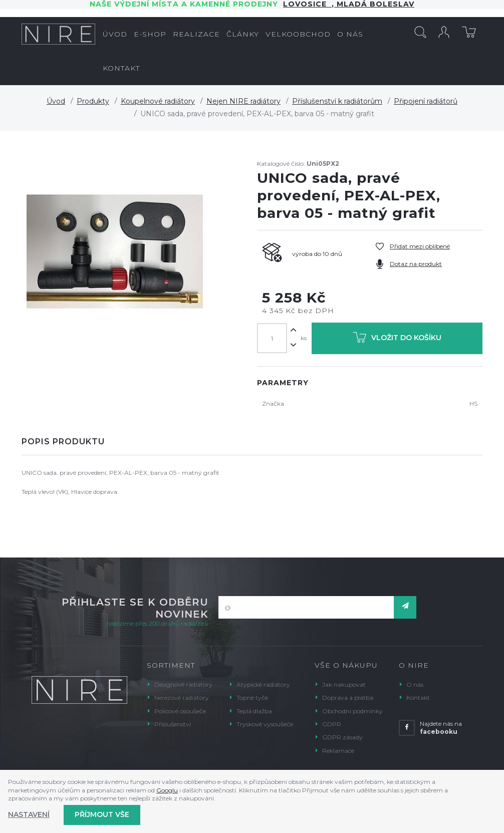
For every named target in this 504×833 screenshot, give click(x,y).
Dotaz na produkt (416, 264)
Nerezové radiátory (182, 698)
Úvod (56, 101)
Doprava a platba (348, 698)
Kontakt (418, 698)
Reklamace (338, 751)
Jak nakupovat (344, 684)
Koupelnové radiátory (158, 101)
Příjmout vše (102, 814)
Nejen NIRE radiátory (243, 101)
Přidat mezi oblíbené (420, 246)
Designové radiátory (183, 684)
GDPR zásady (342, 737)
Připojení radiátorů (426, 101)
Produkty (93, 101)
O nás (415, 684)
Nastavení (29, 814)
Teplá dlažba (254, 711)
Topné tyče (252, 698)
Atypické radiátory (263, 684)
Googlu (167, 790)
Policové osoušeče (180, 711)
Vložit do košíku (397, 339)
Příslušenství (173, 724)
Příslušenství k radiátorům (337, 101)
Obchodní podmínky (352, 711)
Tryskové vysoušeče (265, 724)
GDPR (332, 724)
